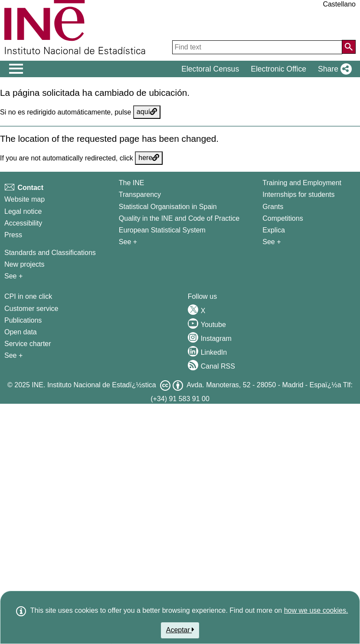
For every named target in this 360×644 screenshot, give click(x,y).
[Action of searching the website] (349, 47)
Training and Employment (302, 183)
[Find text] (257, 47)
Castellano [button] (339, 4)
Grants (273, 207)
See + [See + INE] (128, 242)
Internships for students (298, 195)
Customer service (31, 309)
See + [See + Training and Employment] (272, 242)
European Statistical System (162, 230)
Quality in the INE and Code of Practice (179, 218)
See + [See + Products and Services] (13, 355)
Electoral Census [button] (210, 69)
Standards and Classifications (50, 253)
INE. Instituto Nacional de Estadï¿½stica (94, 385)
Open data (21, 332)
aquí (147, 112)
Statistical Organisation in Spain (168, 207)
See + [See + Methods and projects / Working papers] (13, 276)
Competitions (283, 218)
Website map (25, 199)
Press (13, 235)
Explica (274, 230)
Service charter (28, 344)
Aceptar (180, 630)
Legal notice (23, 211)
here (149, 158)
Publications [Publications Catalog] (23, 320)
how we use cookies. (316, 610)
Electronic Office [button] (278, 69)
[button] (333, 69)
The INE (132, 183)
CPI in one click (28, 296)
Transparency (140, 195)
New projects (24, 264)
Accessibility (23, 223)
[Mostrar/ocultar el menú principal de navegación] (16, 69)
